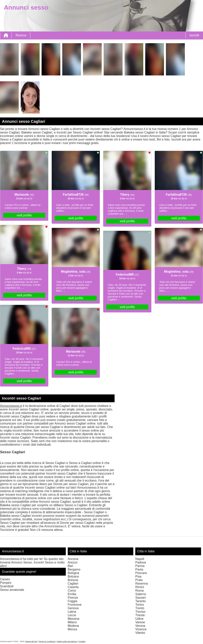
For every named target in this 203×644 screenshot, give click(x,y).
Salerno (141, 594)
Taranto (140, 601)
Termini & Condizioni (47, 641)
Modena (73, 626)
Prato (139, 580)
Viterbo (140, 633)
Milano (72, 622)
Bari (70, 566)
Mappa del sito (31, 641)
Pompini (6, 583)
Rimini (140, 587)
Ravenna (142, 584)
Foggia (73, 601)
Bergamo (74, 569)
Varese (140, 622)
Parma (140, 566)
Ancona (73, 559)
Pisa (138, 576)
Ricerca (21, 35)
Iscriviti (194, 35)
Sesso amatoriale (12, 590)
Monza (72, 629)
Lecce (72, 615)
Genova (73, 608)
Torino (140, 605)
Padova (141, 562)
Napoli (140, 559)
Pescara (141, 573)
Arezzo (73, 562)
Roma (139, 591)
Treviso (140, 612)
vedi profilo (24, 215)
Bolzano (73, 576)
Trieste (140, 615)
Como (72, 591)
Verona (140, 626)
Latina (72, 612)
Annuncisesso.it (11, 406)
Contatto (82, 641)
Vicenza (141, 629)
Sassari (140, 598)
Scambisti (7, 586)
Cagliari (73, 584)
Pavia (139, 569)
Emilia (72, 594)
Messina (74, 619)
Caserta (73, 587)
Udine (139, 619)
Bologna (73, 573)
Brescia (73, 580)
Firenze (73, 598)
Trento (140, 608)
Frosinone (75, 605)
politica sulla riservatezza (67, 641)
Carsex (5, 579)
